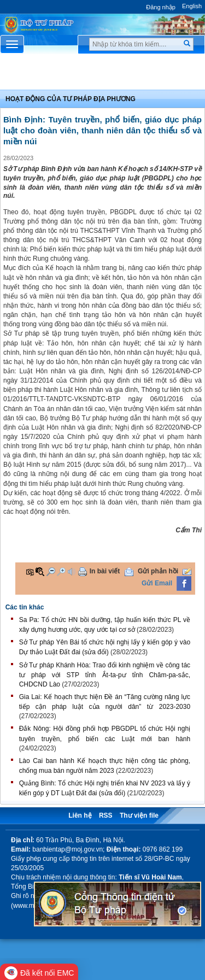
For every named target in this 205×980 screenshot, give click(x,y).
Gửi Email (157, 583)
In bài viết (105, 571)
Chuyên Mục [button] (102, 74)
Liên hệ (80, 815)
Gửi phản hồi (158, 571)
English (192, 6)
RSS (106, 815)
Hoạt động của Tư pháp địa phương (71, 99)
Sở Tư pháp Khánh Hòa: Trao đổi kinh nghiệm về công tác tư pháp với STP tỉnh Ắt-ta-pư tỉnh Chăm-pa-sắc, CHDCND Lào (105, 675)
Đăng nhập (161, 7)
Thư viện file (139, 815)
